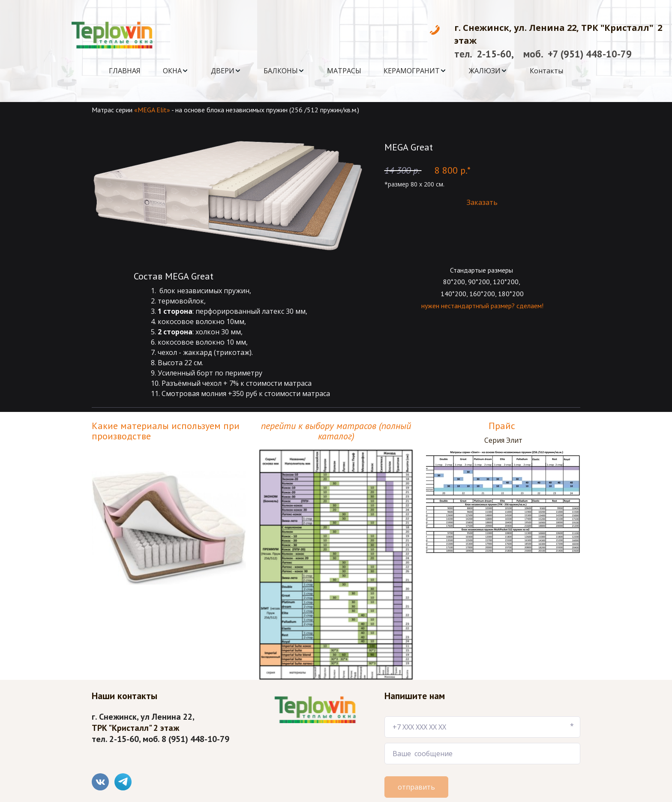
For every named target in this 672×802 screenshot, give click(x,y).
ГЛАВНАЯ (125, 71)
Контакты (546, 71)
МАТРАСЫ (344, 71)
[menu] (336, 71)
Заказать (482, 202)
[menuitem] (125, 71)
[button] (176, 71)
